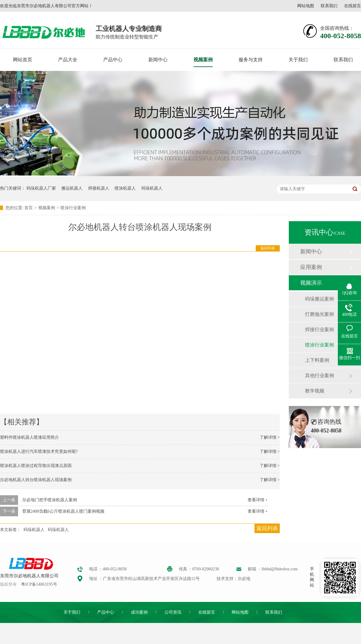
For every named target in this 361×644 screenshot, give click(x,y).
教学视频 (315, 391)
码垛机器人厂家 (41, 188)
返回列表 (268, 248)
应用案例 (311, 267)
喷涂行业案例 (73, 208)
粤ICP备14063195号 (39, 584)
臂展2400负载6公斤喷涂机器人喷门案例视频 (63, 511)
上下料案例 (317, 360)
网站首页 (23, 60)
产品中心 (113, 60)
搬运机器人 (72, 188)
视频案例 (203, 60)
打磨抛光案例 (319, 314)
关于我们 (298, 60)
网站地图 (306, 6)
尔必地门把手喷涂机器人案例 (50, 500)
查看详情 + (258, 500)
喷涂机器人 (125, 188)
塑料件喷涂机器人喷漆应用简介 (29, 437)
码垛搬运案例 (319, 299)
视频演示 (311, 283)
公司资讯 (173, 612)
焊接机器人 (99, 188)
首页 (29, 208)
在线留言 (353, 6)
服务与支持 (251, 60)
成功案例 (139, 612)
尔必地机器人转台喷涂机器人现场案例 (36, 480)
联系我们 (329, 6)
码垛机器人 (152, 188)
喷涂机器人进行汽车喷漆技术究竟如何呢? (39, 452)
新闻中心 (158, 60)
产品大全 (68, 60)
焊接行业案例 (319, 330)
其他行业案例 (319, 375)
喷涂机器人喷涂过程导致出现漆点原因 (36, 466)
